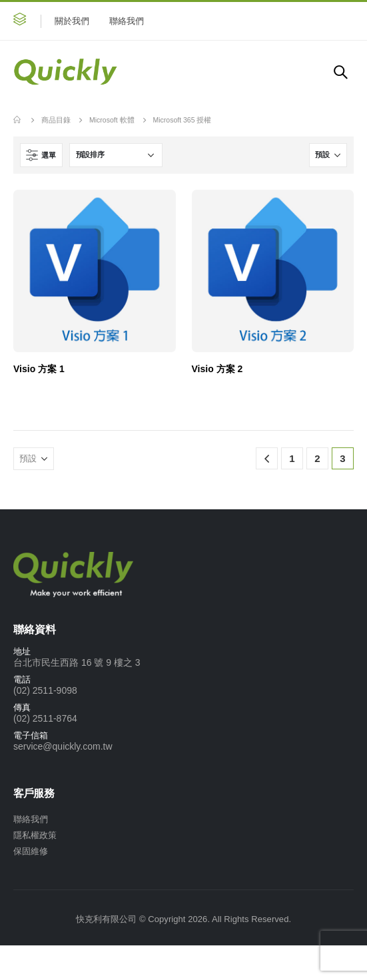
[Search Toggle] (340, 72)
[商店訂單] (116, 155)
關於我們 (72, 21)
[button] (20, 21)
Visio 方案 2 (217, 369)
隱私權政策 (35, 835)
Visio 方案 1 (39, 369)
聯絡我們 (127, 21)
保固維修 (31, 851)
